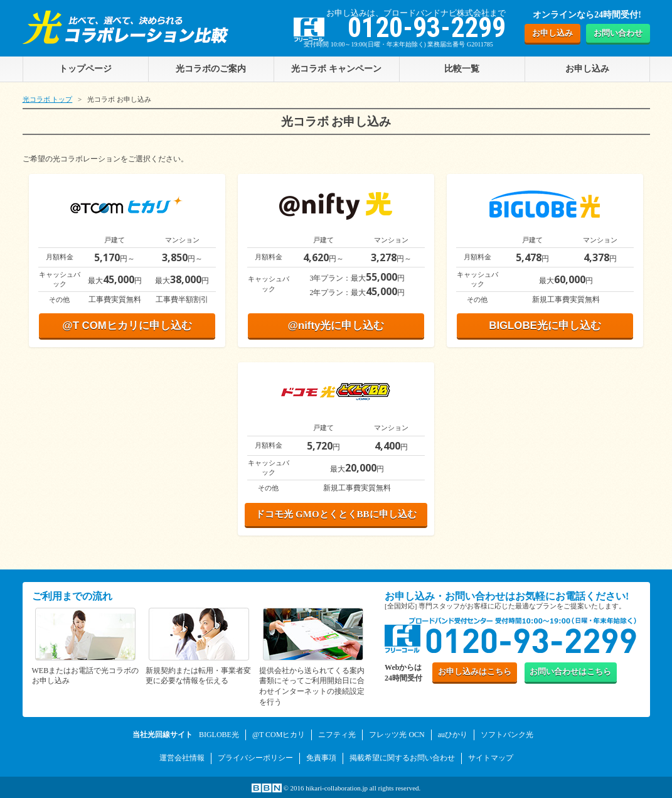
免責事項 (321, 758)
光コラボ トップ (48, 99)
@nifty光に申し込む (336, 326)
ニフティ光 (337, 735)
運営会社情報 (182, 758)
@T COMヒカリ (279, 735)
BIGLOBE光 (219, 735)
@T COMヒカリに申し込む (127, 326)
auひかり (453, 735)
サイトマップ (491, 758)
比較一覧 (462, 68)
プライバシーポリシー (255, 758)
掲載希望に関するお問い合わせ (402, 758)
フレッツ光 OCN (397, 735)
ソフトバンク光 (507, 735)
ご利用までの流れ (72, 596)
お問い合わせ (618, 33)
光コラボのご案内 (211, 68)
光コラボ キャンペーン (336, 68)
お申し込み (552, 33)
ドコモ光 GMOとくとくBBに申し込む (336, 514)
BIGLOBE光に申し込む (545, 326)
